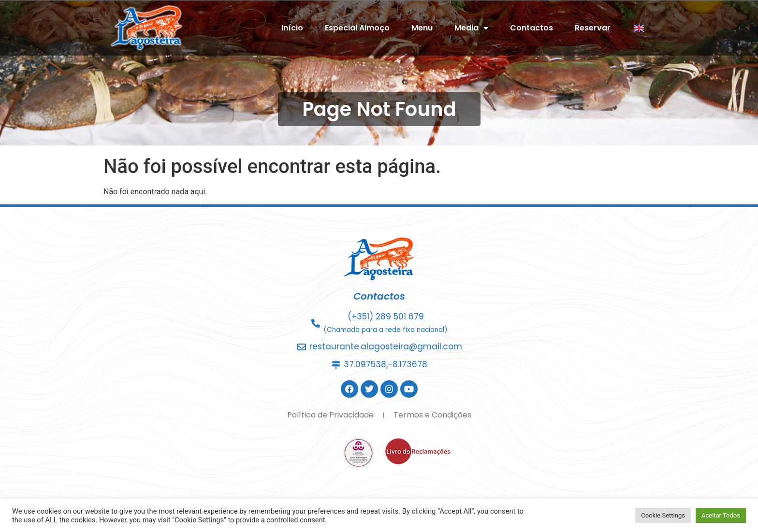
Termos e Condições (432, 415)
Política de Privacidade (330, 415)
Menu (422, 28)
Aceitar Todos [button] (721, 515)
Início (292, 28)
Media (471, 28)
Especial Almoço (357, 28)
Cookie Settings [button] (663, 515)
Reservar (593, 28)
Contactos (532, 28)
